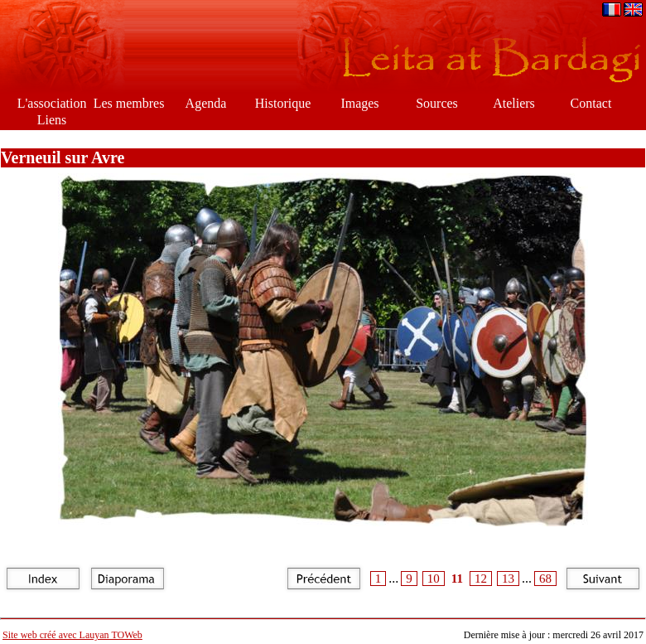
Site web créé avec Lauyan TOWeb (72, 635)
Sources (437, 103)
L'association (52, 103)
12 (481, 579)
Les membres (129, 103)
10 (434, 579)
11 (457, 579)
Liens (52, 120)
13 (508, 579)
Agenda (206, 103)
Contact (591, 103)
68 (545, 579)
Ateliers (514, 103)
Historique (283, 103)
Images (359, 103)
